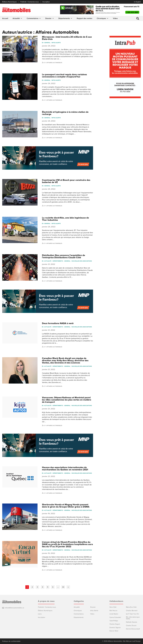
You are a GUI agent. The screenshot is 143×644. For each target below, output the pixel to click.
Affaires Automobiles (54, 62)
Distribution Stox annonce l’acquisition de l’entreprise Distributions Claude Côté (64, 256)
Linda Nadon (114, 614)
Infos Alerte (56, 43)
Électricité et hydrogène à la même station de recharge (65, 113)
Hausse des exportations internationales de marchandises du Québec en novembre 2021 (65, 468)
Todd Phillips (114, 621)
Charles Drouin (131, 625)
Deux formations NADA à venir (58, 323)
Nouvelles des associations (82, 261)
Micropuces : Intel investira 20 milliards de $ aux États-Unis (67, 38)
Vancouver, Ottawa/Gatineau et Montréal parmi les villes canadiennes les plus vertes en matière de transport (67, 400)
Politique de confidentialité (11, 641)
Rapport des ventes (85, 18)
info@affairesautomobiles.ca (14, 608)
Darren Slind (114, 631)
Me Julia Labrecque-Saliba (133, 618)
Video (115, 18)
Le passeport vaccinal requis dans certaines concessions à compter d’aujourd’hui (64, 76)
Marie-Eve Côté (131, 607)
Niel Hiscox (113, 610)
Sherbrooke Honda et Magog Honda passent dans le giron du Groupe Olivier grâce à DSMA (66, 506)
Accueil (5, 18)
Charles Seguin (115, 624)
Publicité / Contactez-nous (30, 2)
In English (137, 2)
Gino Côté (113, 607)
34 (63, 587)
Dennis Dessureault (133, 629)
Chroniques (103, 18)
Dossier (50, 18)
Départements (65, 18)
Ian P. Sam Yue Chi (132, 614)
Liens (40, 614)
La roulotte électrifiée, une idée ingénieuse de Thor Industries (65, 219)
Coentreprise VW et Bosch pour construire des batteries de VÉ (66, 181)
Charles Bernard (132, 610)
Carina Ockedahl (115, 617)
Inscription (46, 2)
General (47, 43)
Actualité (17, 18)
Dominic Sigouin (115, 627)
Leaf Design (136, 641)
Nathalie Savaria (131, 622)
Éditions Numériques (9, 2)
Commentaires (34, 18)
